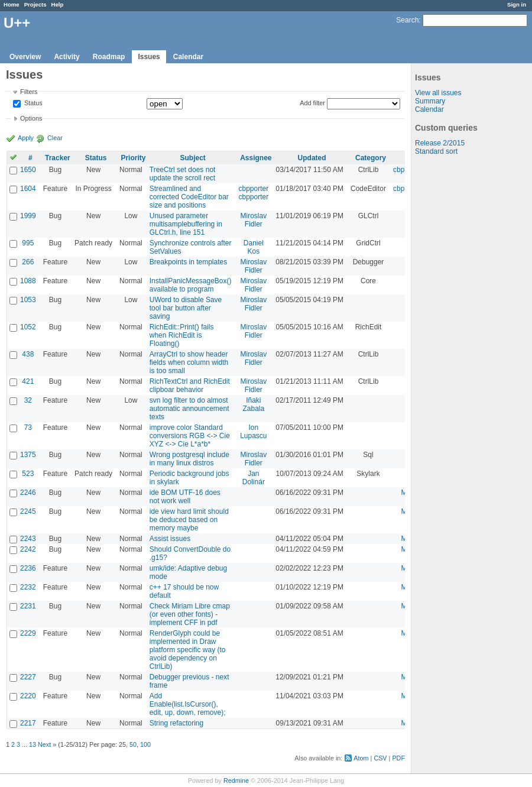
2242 (28, 549)
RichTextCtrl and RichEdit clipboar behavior (190, 386)
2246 (28, 493)
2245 (28, 511)
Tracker (58, 158)
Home (12, 4)
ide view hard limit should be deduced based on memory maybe (189, 520)
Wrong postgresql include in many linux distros (189, 459)
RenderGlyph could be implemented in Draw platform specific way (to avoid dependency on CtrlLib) (188, 650)
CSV (380, 758)
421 (28, 381)
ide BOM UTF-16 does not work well (185, 497)
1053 (28, 300)
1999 (28, 216)
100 (145, 744)
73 (28, 427)
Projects (35, 4)
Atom (361, 758)
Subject (192, 158)
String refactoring (176, 723)
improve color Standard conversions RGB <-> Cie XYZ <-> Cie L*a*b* (190, 436)
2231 (28, 606)
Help (58, 4)
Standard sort (436, 151)
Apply (26, 138)
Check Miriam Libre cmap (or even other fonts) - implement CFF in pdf (190, 614)
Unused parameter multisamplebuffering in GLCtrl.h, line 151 (186, 224)
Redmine (236, 780)
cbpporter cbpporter (254, 193)
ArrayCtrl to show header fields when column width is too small (189, 362)
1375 (28, 455)
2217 (28, 723)
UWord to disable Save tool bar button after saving (186, 308)
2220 (28, 696)
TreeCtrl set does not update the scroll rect (183, 174)
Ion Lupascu (253, 432)
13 (33, 744)
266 (28, 262)
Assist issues (170, 539)
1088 (28, 281)
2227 (28, 677)
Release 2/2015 (440, 143)
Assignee (256, 158)
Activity (66, 57)
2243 (28, 539)
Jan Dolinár (254, 478)
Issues (149, 57)
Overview (25, 57)
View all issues (438, 93)
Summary (430, 101)
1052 (28, 327)
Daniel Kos (254, 247)
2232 (28, 587)
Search (407, 20)
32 (28, 400)
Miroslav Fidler (254, 220)
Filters (29, 92)
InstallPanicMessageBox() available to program (191, 285)
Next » (47, 744)
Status (33, 103)
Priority (133, 158)
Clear (55, 138)
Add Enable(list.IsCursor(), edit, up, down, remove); (188, 704)
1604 (28, 189)
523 (28, 474)
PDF (398, 758)
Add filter (312, 103)
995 (28, 243)
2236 (28, 568)
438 (28, 354)
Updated (312, 158)
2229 (28, 633)
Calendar (188, 57)
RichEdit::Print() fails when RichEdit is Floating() (182, 335)
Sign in (517, 4)
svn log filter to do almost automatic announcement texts (189, 409)
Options (31, 118)
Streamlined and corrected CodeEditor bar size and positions (189, 197)
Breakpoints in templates (188, 262)
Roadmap (109, 57)
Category (371, 158)
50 (133, 744)
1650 (28, 170)
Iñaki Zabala (254, 404)
